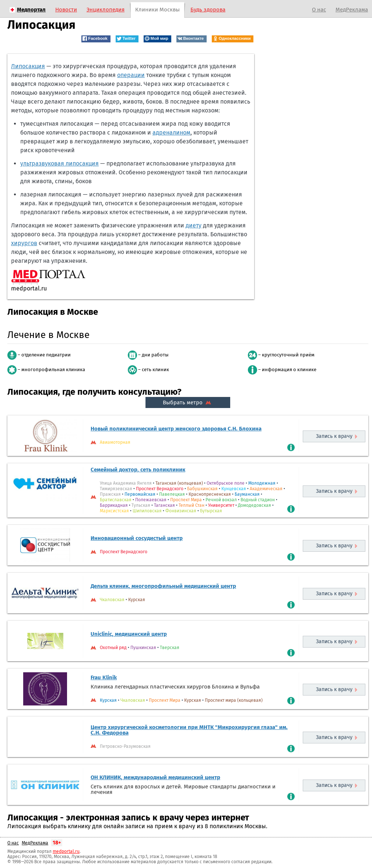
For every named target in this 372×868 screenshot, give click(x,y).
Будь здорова (208, 10)
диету (194, 225)
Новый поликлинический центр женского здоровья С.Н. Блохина (176, 429)
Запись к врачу (334, 436)
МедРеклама (352, 10)
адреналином (171, 133)
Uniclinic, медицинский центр (129, 634)
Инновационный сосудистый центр (137, 538)
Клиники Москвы (157, 10)
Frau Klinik (104, 677)
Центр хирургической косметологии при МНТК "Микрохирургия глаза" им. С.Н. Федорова (189, 730)
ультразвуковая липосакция (59, 163)
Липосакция (28, 66)
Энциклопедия (106, 10)
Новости (66, 10)
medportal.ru (66, 851)
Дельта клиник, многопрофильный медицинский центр (163, 586)
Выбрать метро (188, 402)
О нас (319, 10)
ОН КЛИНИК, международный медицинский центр (155, 777)
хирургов (24, 243)
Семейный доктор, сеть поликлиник (138, 470)
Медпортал (31, 10)
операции (131, 75)
